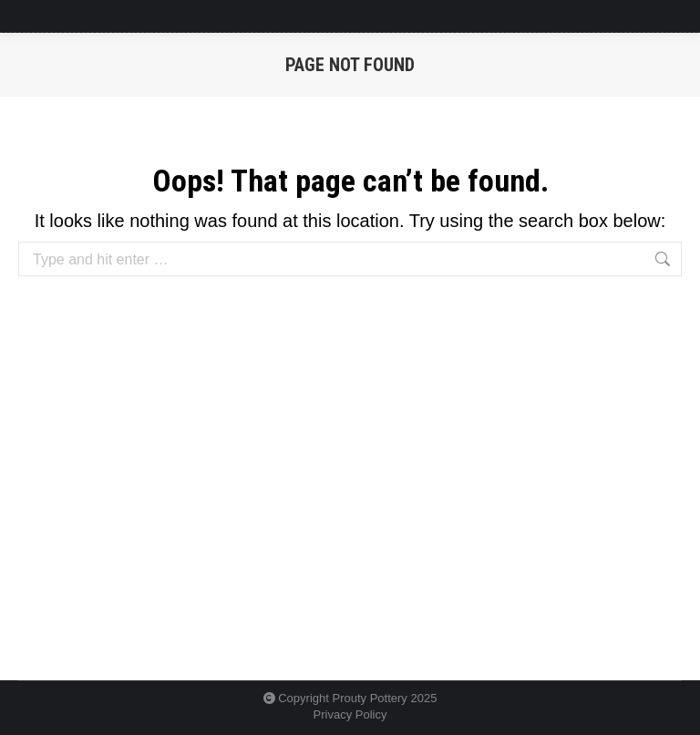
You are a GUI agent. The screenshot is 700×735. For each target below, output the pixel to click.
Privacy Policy (350, 714)
